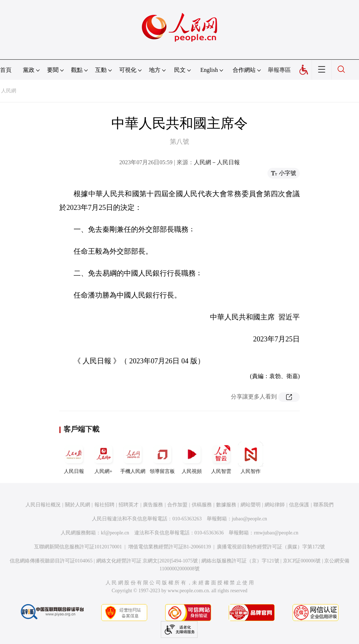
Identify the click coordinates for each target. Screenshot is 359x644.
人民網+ (103, 458)
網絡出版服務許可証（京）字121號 (240, 561)
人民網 (9, 91)
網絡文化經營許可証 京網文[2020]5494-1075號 (147, 561)
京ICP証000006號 (302, 561)
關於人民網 (78, 505)
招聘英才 (129, 505)
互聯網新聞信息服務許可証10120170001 (78, 547)
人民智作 (251, 458)
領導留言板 (162, 458)
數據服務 (226, 505)
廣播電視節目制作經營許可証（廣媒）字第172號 (271, 547)
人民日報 (74, 458)
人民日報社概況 (43, 505)
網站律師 (275, 505)
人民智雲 (221, 458)
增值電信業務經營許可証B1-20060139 (170, 547)
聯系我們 (323, 505)
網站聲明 (251, 505)
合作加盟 (177, 505)
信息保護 (299, 505)
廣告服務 (153, 505)
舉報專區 (279, 70)
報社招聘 (104, 505)
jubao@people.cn (250, 519)
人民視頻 (192, 458)
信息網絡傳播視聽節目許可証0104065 (51, 561)
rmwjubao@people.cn (276, 533)
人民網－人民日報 (217, 162)
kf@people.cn (115, 533)
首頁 (6, 70)
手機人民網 (133, 458)
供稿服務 (202, 505)
